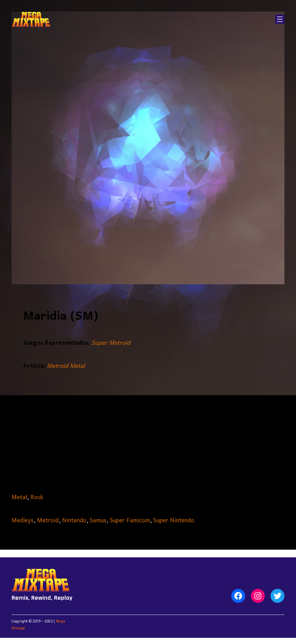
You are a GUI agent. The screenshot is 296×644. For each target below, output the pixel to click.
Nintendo (74, 521)
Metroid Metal (66, 366)
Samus (98, 521)
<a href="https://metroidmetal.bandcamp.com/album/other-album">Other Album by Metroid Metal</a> (148, 441)
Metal (19, 498)
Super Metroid (111, 343)
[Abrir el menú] (280, 19)
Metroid (48, 521)
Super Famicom (130, 521)
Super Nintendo (174, 521)
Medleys (23, 521)
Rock (37, 498)
